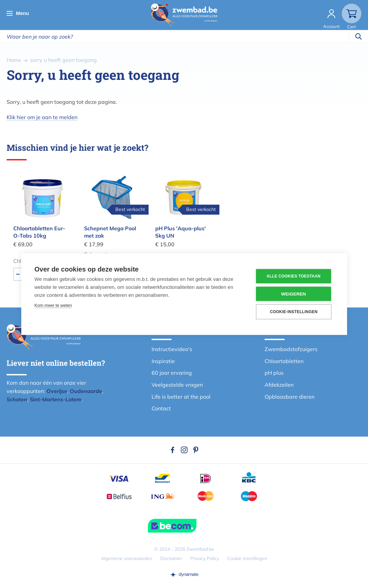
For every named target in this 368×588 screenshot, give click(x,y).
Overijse (57, 391)
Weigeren (293, 294)
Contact (161, 408)
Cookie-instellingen (294, 312)
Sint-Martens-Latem (56, 399)
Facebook (173, 450)
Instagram (184, 450)
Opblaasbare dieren (290, 397)
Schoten (17, 399)
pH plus (274, 373)
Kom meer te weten (53, 305)
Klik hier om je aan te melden (42, 117)
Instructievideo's (172, 349)
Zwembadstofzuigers (291, 349)
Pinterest (196, 450)
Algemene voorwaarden (127, 558)
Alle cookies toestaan (294, 276)
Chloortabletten (284, 361)
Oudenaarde (86, 391)
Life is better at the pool (181, 397)
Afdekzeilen (279, 385)
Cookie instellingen (247, 558)
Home (14, 60)
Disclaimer (171, 558)
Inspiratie (163, 361)
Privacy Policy (205, 558)
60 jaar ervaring (172, 373)
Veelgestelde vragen (177, 385)
